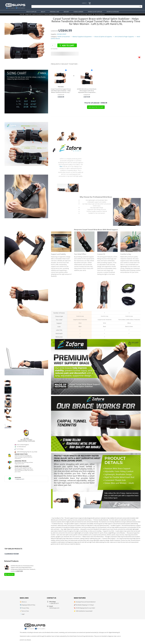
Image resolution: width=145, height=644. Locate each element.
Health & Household (37, 14)
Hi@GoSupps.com (54, 608)
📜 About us (23, 602)
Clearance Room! (12, 554)
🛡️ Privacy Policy (24, 608)
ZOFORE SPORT (62, 34)
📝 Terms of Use (24, 611)
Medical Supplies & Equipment (52, 14)
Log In (84, 3)
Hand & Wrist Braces (100, 14)
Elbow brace (128, 309)
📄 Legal (22, 614)
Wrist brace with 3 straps (79, 309)
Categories (27, 14)
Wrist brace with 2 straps (104, 309)
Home (21, 14)
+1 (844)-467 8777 (20, 479)
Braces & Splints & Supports (68, 14)
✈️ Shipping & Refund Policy (28, 605)
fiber (61, 166)
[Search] (86, 6)
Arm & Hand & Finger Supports (85, 14)
